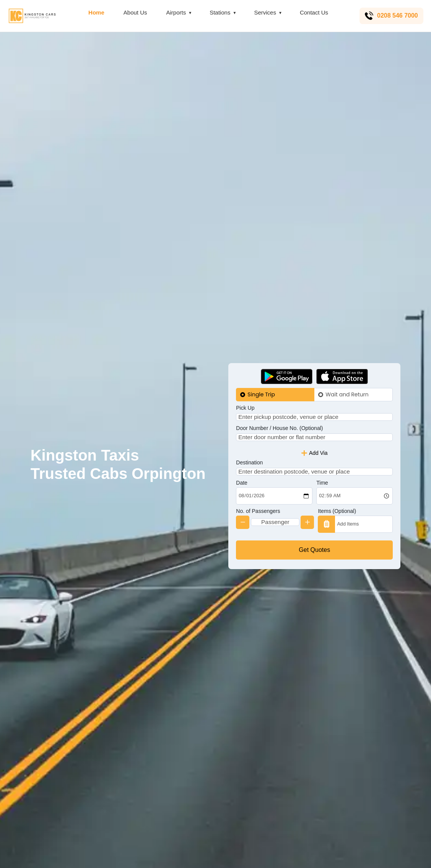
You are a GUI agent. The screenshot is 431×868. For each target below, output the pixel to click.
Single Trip (261, 382)
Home (95, 12)
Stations (219, 12)
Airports (175, 12)
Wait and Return (347, 382)
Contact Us (313, 12)
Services (264, 12)
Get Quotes (314, 562)
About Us (134, 12)
